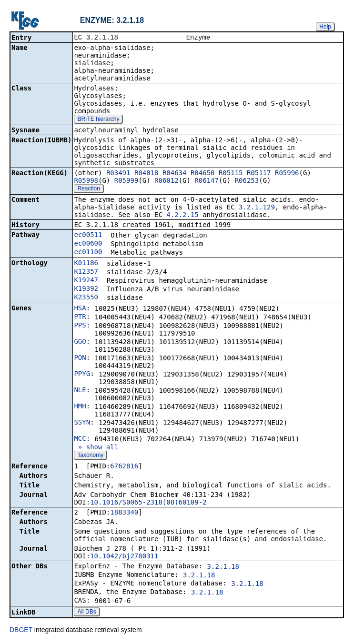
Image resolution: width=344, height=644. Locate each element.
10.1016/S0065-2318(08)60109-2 (148, 503)
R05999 (126, 181)
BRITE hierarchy (98, 120)
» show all (96, 448)
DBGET (21, 631)
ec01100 (88, 253)
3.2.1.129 (257, 208)
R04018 (147, 174)
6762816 (124, 467)
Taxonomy (90, 456)
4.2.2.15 (182, 216)
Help (325, 27)
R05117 (259, 174)
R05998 (86, 181)
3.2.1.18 (223, 567)
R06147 (207, 181)
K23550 (86, 298)
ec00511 (88, 236)
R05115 (231, 174)
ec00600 (88, 244)
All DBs (86, 613)
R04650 (203, 174)
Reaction (88, 189)
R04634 (175, 174)
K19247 (86, 281)
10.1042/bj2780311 (124, 557)
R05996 (287, 174)
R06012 (167, 181)
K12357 (86, 272)
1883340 (124, 513)
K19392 (86, 289)
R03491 (118, 174)
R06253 (247, 181)
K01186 (86, 264)
